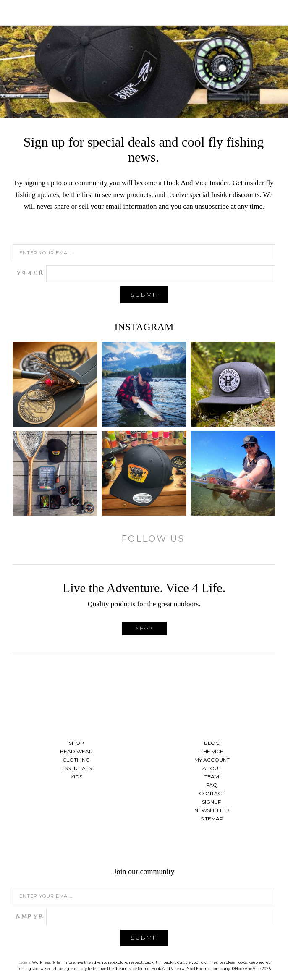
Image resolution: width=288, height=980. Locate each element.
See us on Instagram (165, 846)
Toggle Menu (15, 13)
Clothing (76, 760)
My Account (212, 760)
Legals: (25, 962)
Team (212, 777)
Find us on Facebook (123, 846)
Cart (273, 13)
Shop (144, 629)
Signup (212, 802)
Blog (212, 743)
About (212, 768)
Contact (212, 793)
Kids (76, 777)
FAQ (212, 785)
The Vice (212, 751)
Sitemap (212, 819)
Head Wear (76, 751)
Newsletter (212, 810)
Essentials (76, 768)
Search (261, 13)
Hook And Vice (144, 696)
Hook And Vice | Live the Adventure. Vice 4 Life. (144, 13)
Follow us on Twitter (144, 846)
